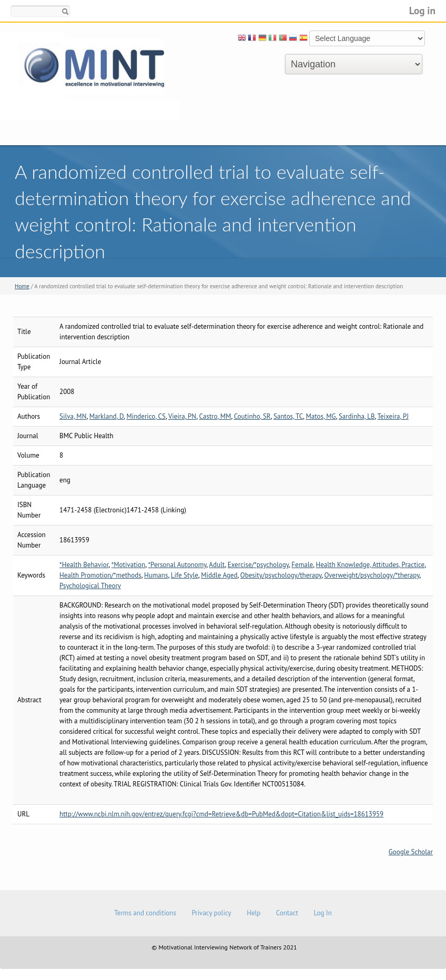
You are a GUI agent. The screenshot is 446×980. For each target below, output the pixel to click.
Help (254, 913)
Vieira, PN (182, 416)
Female (302, 565)
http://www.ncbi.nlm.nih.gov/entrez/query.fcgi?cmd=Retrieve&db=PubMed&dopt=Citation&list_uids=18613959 (221, 814)
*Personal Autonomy (178, 565)
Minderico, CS (146, 416)
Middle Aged (219, 575)
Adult (217, 565)
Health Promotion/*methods (100, 575)
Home (22, 286)
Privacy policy (211, 913)
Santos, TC (288, 416)
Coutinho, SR (252, 416)
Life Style (185, 575)
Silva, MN (73, 416)
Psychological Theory (90, 586)
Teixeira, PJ (393, 416)
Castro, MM (215, 416)
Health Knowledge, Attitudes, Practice (370, 565)
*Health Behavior (84, 565)
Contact (287, 913)
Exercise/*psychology (258, 565)
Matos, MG (321, 416)
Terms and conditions (145, 913)
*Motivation (128, 565)
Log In (322, 913)
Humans (156, 575)
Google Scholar (411, 852)
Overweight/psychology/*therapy (372, 575)
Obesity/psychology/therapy (281, 575)
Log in (422, 10)
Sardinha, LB (357, 416)
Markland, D (107, 416)
